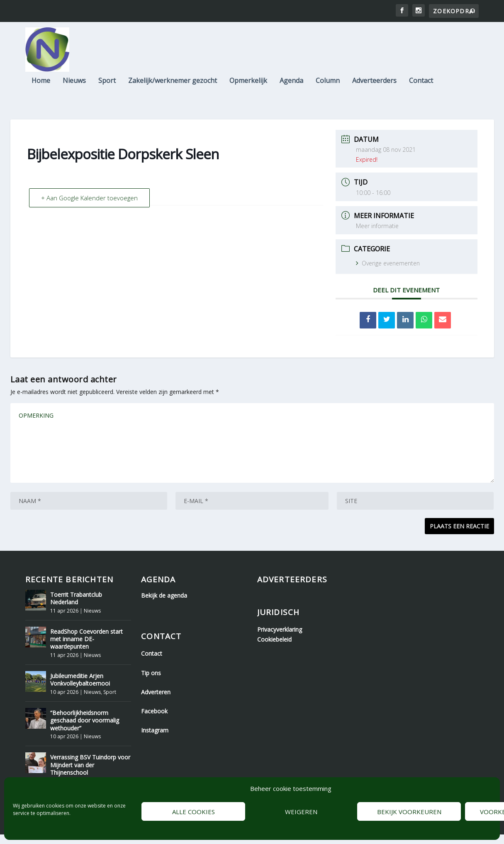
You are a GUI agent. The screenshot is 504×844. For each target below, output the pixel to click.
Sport (107, 84)
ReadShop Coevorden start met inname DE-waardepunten (86, 648)
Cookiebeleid (274, 649)
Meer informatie (377, 235)
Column (328, 84)
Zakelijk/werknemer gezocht (173, 84)
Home (41, 84)
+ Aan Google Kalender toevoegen (89, 207)
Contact (421, 84)
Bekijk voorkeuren (409, 812)
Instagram (155, 740)
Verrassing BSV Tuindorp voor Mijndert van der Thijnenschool (90, 774)
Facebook (154, 721)
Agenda (291, 84)
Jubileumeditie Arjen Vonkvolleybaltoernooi (80, 689)
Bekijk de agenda (164, 605)
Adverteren (156, 702)
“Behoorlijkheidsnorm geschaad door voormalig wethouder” (85, 730)
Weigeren (301, 812)
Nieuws (74, 84)
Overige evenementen (388, 273)
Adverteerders (374, 84)
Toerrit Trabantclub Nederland (76, 608)
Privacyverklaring (280, 639)
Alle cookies (194, 812)
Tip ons (151, 682)
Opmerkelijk (248, 84)
